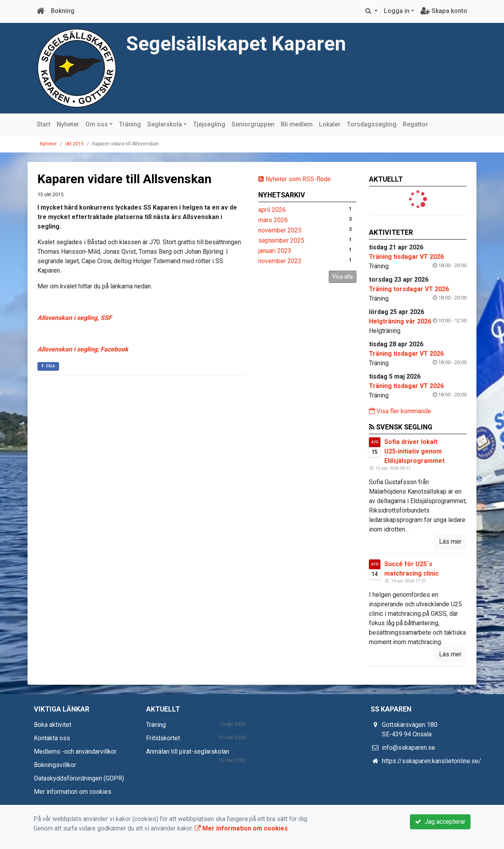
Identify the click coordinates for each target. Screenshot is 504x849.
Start (44, 124)
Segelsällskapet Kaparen (239, 44)
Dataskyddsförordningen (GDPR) (79, 778)
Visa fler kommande (400, 411)
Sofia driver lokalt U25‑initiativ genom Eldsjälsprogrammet (414, 451)
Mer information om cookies (73, 792)
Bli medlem (297, 124)
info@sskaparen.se (409, 748)
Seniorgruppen (253, 124)
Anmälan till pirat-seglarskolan (188, 751)
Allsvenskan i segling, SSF (75, 318)
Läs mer (450, 542)
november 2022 (280, 261)
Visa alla (343, 277)
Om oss (97, 124)
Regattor (415, 124)
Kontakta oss (52, 738)
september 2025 (281, 241)
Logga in (397, 11)
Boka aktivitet (53, 725)
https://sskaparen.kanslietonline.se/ (432, 761)
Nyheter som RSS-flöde (295, 179)
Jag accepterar (440, 822)
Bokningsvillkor (55, 765)
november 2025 (280, 230)
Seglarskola (165, 124)
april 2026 (272, 210)
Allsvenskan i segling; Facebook (83, 349)
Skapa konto (444, 11)
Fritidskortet (163, 738)
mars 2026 (273, 220)
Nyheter (68, 124)
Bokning (63, 11)
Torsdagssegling (372, 124)
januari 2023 (275, 251)
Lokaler (330, 124)
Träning (130, 124)
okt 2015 (74, 144)
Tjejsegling (209, 124)
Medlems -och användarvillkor (75, 751)
